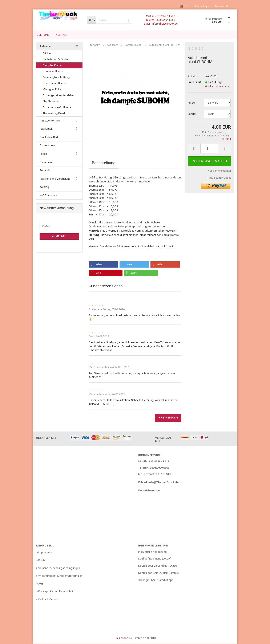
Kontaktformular (149, 491)
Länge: (192, 114)
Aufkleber (46, 47)
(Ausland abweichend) (218, 87)
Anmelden (59, 237)
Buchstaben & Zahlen (56, 60)
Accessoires (47, 146)
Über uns (43, 35)
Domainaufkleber (53, 72)
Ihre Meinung (168, 418)
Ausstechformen (50, 121)
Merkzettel (221, 6)
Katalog (44, 187)
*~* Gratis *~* (48, 196)
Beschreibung (104, 163)
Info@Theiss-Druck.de (164, 483)
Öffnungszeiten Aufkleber (59, 96)
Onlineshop (121, 638)
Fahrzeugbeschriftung (56, 78)
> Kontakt (42, 561)
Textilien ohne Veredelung (55, 179)
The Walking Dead (54, 114)
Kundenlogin (202, 6)
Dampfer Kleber (52, 66)
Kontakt (62, 35)
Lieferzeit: (193, 82)
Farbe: (192, 103)
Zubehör (45, 171)
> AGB (40, 584)
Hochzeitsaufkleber (55, 84)
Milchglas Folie (52, 90)
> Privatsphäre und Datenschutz (55, 592)
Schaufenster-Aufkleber (57, 108)
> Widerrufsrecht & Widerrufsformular (59, 576)
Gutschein (46, 163)
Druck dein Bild (49, 138)
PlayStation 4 (51, 102)
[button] (103, 265)
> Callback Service (47, 600)
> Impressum (44, 553)
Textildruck (46, 129)
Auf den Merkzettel (219, 171)
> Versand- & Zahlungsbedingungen (58, 568)
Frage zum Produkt (219, 178)
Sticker (47, 54)
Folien (43, 154)
